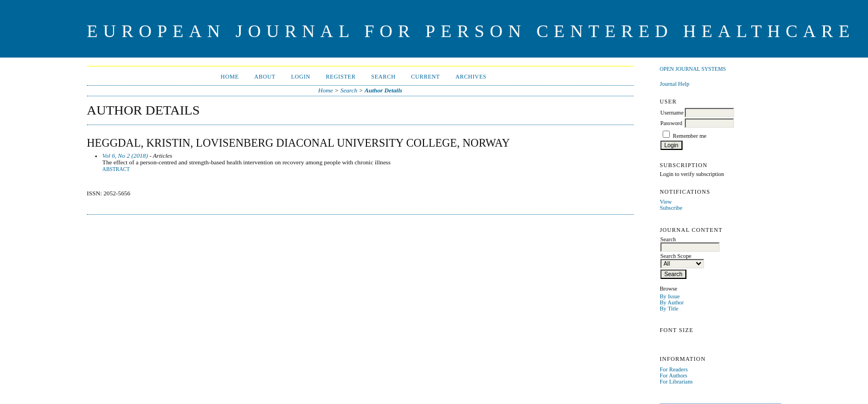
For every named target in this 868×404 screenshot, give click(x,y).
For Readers (674, 369)
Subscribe (671, 208)
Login (301, 77)
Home (230, 77)
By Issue (670, 296)
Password (671, 123)
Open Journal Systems (693, 69)
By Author (672, 302)
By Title (669, 309)
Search (383, 77)
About (265, 77)
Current (426, 77)
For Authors (674, 375)
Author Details (384, 90)
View (666, 202)
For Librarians (676, 382)
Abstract (116, 169)
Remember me (689, 136)
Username (672, 113)
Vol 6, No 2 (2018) (125, 156)
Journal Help (675, 84)
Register (341, 77)
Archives (471, 77)
